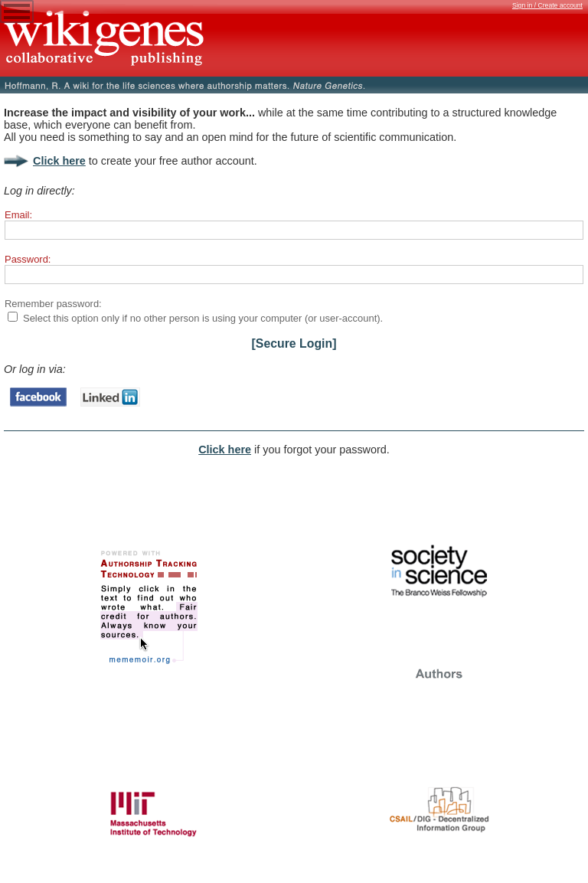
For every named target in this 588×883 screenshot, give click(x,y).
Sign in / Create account (547, 5)
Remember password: (53, 304)
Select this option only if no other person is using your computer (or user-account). (203, 318)
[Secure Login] (294, 343)
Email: (18, 215)
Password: (28, 259)
